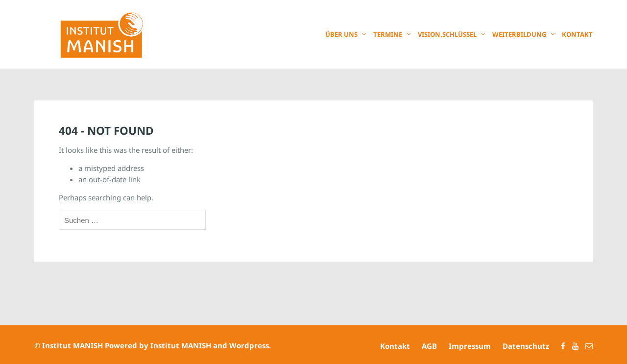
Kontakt (577, 34)
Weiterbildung (519, 34)
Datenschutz (526, 346)
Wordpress (249, 345)
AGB (429, 346)
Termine (388, 34)
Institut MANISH (72, 345)
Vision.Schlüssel (447, 34)
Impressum (470, 346)
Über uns (341, 34)
